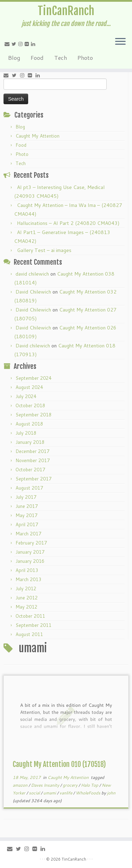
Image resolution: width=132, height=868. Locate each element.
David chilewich (33, 346)
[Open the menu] (120, 42)
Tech (61, 58)
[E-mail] (8, 44)
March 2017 (28, 534)
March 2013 (28, 579)
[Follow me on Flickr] (28, 44)
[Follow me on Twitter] (15, 44)
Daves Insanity (46, 785)
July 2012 (26, 589)
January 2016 (30, 561)
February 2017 (31, 543)
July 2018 (26, 433)
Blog (14, 58)
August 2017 (29, 488)
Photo (85, 58)
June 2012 (27, 598)
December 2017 (32, 451)
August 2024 (29, 387)
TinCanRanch (66, 11)
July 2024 (26, 396)
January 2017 (30, 552)
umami (50, 793)
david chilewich (32, 274)
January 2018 (30, 442)
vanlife (66, 793)
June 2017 (27, 506)
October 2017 (30, 470)
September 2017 (33, 479)
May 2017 (26, 515)
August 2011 (29, 634)
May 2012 (26, 607)
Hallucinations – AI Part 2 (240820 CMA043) (68, 223)
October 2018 (30, 405)
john (111, 793)
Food (37, 58)
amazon (21, 785)
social (35, 793)
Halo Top (90, 785)
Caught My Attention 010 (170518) (59, 764)
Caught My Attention (37, 136)
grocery (71, 785)
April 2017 (27, 524)
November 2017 (33, 460)
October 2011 (30, 616)
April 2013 (27, 570)
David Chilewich (33, 292)
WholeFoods (89, 793)
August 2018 (29, 424)
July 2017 (26, 497)
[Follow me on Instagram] (21, 44)
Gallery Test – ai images (44, 250)
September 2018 (33, 415)
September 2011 (33, 625)
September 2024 (33, 378)
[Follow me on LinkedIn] (34, 44)
